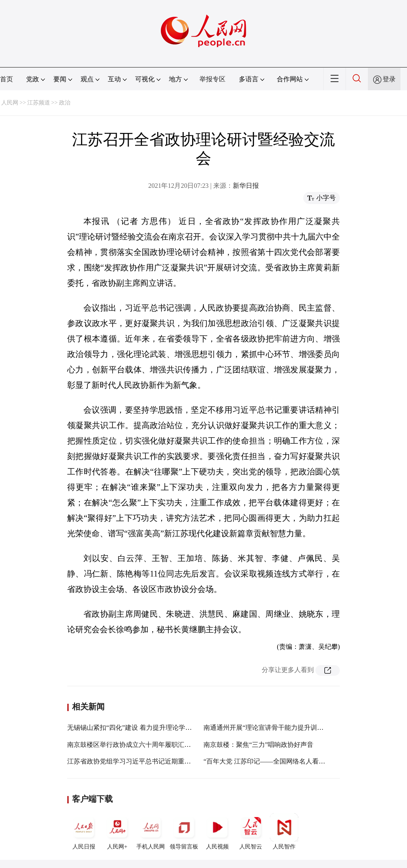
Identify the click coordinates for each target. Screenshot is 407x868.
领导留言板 (184, 831)
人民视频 (217, 831)
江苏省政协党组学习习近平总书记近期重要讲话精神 (142, 761)
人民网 (10, 103)
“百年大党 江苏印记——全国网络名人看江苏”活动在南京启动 (292, 761)
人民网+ (117, 831)
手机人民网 (151, 831)
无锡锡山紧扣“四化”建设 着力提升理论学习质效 (136, 728)
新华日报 (246, 186)
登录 (389, 79)
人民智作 (284, 831)
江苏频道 (39, 103)
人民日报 (84, 831)
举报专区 (212, 79)
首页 (7, 79)
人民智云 (251, 831)
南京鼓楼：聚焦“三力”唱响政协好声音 (258, 745)
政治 (65, 103)
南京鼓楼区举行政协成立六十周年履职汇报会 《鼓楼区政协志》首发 (166, 745)
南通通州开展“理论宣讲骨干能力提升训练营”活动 (275, 728)
